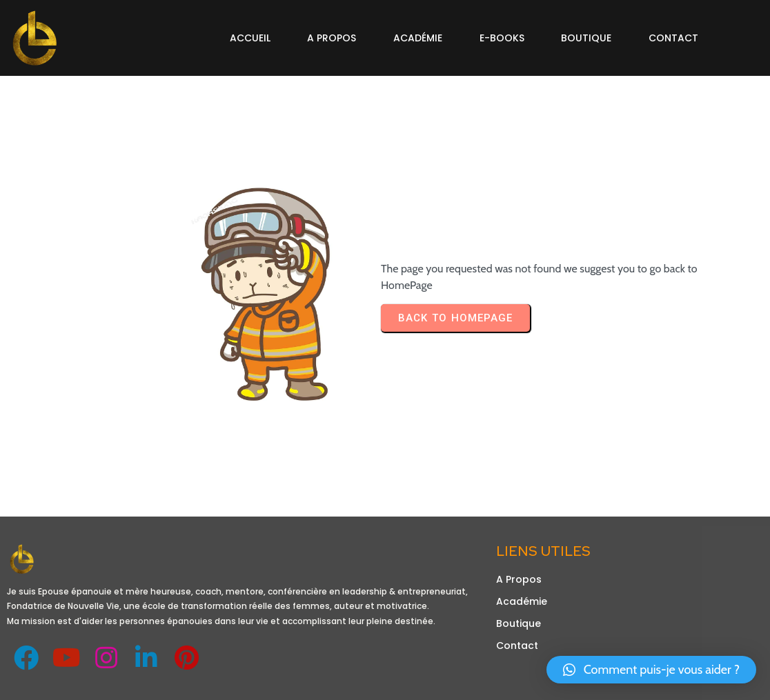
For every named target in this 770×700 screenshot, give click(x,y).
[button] (651, 670)
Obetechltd (89, 681)
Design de (34, 681)
